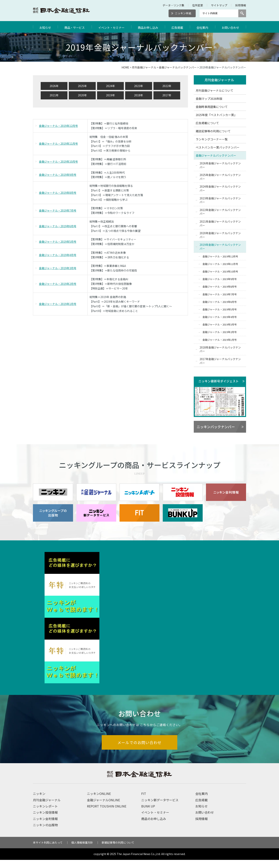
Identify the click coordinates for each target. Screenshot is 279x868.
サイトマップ (219, 5)
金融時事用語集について (212, 107)
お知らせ (45, 27)
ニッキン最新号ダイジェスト (219, 381)
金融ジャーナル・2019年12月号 (58, 126)
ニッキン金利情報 (45, 827)
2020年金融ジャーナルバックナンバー (220, 235)
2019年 (110, 95)
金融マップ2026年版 (209, 99)
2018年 (139, 95)
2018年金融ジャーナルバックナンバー (220, 349)
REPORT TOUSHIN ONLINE (107, 814)
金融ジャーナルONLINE (103, 808)
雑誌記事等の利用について (213, 131)
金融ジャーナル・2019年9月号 (58, 175)
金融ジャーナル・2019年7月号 (58, 210)
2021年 (54, 95)
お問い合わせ (231, 27)
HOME (125, 67)
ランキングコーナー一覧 (212, 139)
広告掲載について (207, 123)
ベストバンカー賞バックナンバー (218, 147)
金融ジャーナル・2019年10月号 (58, 161)
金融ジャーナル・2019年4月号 (58, 255)
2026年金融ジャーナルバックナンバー (220, 165)
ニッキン (39, 802)
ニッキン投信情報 (45, 821)
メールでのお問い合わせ (140, 750)
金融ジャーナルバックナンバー (178, 67)
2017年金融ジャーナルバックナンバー (220, 361)
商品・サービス (75, 27)
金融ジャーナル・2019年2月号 (58, 284)
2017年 (167, 95)
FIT (144, 802)
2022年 (167, 86)
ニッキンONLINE (99, 802)
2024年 (110, 86)
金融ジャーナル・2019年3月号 (58, 268)
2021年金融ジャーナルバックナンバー (220, 223)
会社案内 (203, 27)
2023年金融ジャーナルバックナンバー (220, 200)
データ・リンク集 (173, 5)
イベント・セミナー (112, 27)
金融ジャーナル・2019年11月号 (58, 144)
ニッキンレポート (45, 814)
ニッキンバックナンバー (216, 427)
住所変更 (198, 5)
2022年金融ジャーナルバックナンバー (220, 212)
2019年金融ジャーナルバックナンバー (220, 247)
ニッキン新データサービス (160, 808)
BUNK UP (148, 814)
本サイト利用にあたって (48, 851)
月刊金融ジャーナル (144, 67)
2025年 (82, 86)
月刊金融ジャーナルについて (214, 90)
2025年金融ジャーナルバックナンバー (220, 177)
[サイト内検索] (219, 13)
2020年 (82, 95)
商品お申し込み (149, 27)
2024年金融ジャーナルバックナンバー (220, 189)
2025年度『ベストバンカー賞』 (216, 115)
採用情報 (241, 5)
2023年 (139, 86)
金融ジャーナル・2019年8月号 (58, 193)
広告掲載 (178, 27)
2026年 (54, 86)
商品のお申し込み (154, 827)
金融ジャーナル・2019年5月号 (58, 242)
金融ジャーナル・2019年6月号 (58, 226)
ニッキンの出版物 (45, 833)
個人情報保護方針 (82, 851)
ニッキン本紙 (183, 13)
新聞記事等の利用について (118, 851)
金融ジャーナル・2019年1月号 (58, 304)
